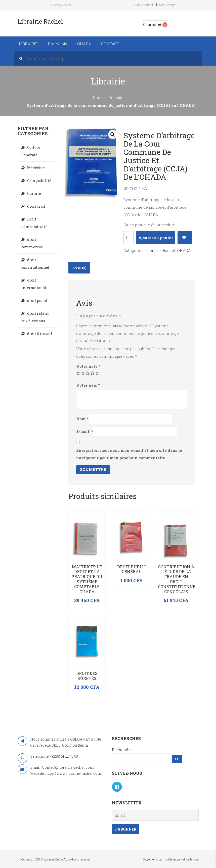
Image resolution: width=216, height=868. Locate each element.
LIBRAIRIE (28, 44)
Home (98, 98)
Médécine (36, 168)
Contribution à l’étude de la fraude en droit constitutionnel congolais (178, 579)
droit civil (36, 206)
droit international (34, 284)
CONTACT (110, 44)
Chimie (34, 193)
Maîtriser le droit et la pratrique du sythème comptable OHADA (87, 579)
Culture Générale (31, 151)
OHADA (84, 44)
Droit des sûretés (87, 676)
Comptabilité (39, 181)
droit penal (37, 301)
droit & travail (40, 334)
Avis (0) (79, 268)
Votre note (88, 366)
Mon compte (168, 5)
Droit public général (132, 569)
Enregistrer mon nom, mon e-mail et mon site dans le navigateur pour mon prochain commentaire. (129, 454)
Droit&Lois (57, 44)
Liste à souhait (144, 5)
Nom (82, 419)
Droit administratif (34, 223)
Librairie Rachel (161, 250)
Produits (116, 98)
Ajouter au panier (156, 238)
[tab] (79, 268)
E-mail (85, 431)
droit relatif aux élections (35, 317)
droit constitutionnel (35, 264)
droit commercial (33, 243)
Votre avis (88, 385)
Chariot (152, 25)
